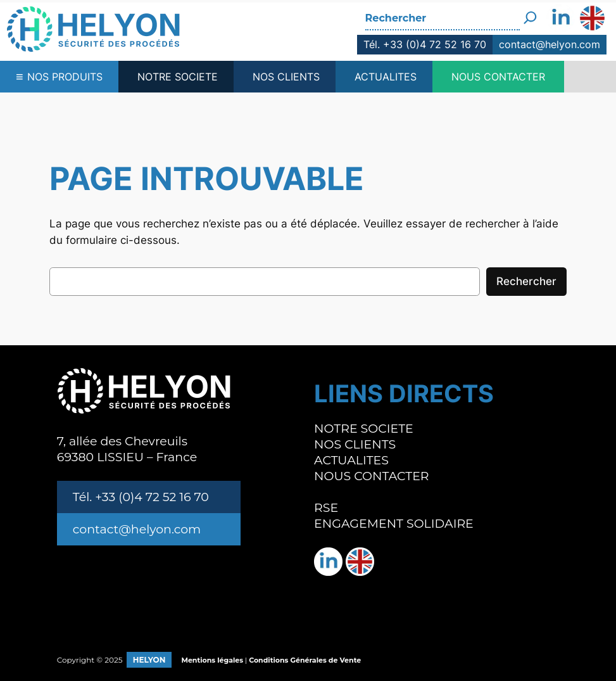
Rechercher (526, 281)
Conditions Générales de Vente (305, 660)
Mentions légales (212, 660)
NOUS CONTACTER (498, 77)
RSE (326, 508)
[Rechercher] (530, 13)
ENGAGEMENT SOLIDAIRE (394, 524)
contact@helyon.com (550, 44)
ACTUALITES (386, 77)
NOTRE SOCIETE (178, 77)
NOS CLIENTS (286, 77)
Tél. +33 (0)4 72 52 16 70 (425, 44)
